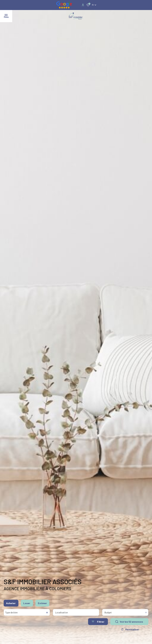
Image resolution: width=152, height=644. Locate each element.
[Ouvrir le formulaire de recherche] (98, 622)
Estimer (42, 604)
